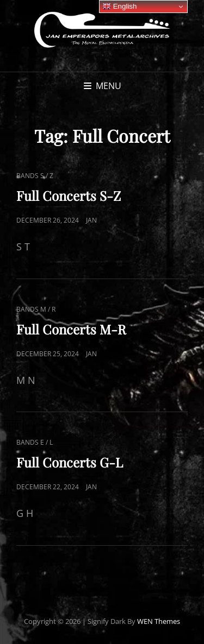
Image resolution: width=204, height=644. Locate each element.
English (119, 7)
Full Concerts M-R (71, 329)
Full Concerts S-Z (69, 195)
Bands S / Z (35, 176)
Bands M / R (36, 309)
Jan (91, 220)
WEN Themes (159, 621)
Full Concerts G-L (70, 462)
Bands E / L (35, 442)
